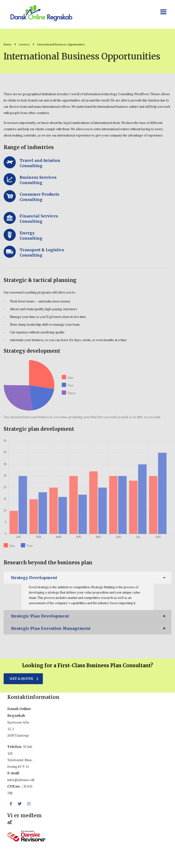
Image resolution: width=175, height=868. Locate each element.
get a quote (24, 679)
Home (8, 44)
